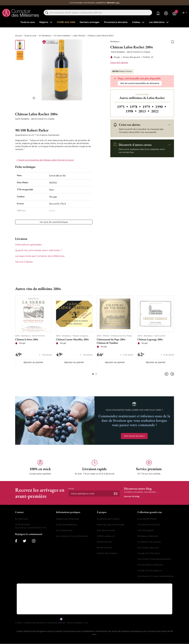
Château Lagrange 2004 (150, 339)
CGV (86, 623)
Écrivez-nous (22, 519)
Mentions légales (75, 623)
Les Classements (64, 530)
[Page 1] (93, 374)
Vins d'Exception (146, 530)
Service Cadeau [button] (24, 262)
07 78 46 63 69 (23, 525)
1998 (131, 111)
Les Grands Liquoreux (148, 548)
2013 (144, 111)
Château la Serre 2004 (27, 339)
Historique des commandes (111, 525)
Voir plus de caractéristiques (54, 222)
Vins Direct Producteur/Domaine (154, 559)
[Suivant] (172, 374)
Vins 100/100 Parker (147, 519)
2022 (155, 111)
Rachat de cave (104, 542)
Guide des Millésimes (66, 525)
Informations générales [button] (28, 245)
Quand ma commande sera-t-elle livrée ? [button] (38, 250)
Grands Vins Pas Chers (149, 553)
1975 (123, 107)
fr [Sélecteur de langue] (184, 13)
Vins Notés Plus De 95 (149, 525)
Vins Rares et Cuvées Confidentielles (156, 576)
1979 (148, 107)
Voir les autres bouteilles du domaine (140, 83)
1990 (161, 107)
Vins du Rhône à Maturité (150, 565)
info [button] (118, 3)
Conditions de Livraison (108, 519)
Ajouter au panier (33, 362)
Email (71, 489)
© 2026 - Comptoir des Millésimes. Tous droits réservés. (40, 623)
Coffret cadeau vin (106, 536)
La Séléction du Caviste (149, 542)
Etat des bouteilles (106, 530)
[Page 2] (96, 374)
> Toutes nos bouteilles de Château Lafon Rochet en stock (45, 160)
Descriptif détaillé (119, 62)
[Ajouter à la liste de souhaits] (173, 42)
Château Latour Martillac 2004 (72, 339)
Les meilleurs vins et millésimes (72, 536)
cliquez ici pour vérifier (119, 619)
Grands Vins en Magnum (150, 571)
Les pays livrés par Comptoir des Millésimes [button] (40, 256)
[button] (152, 57)
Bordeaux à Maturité (148, 536)
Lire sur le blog (132, 497)
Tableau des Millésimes (67, 519)
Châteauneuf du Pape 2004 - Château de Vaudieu (112, 341)
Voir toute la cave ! (134, 436)
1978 (136, 107)
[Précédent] (167, 374)
